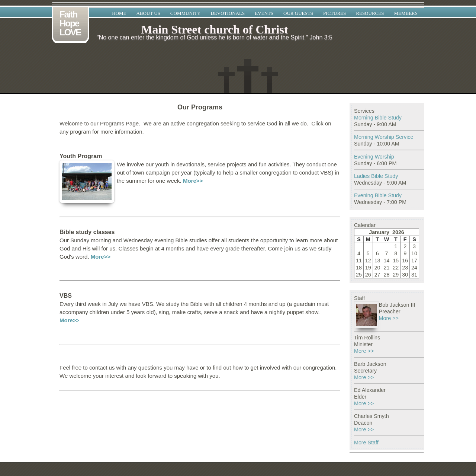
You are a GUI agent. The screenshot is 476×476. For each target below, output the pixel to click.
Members (406, 13)
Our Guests (298, 13)
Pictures (335, 13)
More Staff (366, 443)
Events (264, 13)
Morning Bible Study (378, 118)
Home (119, 13)
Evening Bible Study (378, 195)
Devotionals (228, 13)
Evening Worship (374, 157)
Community (186, 13)
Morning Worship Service (384, 137)
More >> (389, 318)
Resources (370, 13)
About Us (148, 13)
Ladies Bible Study (376, 176)
